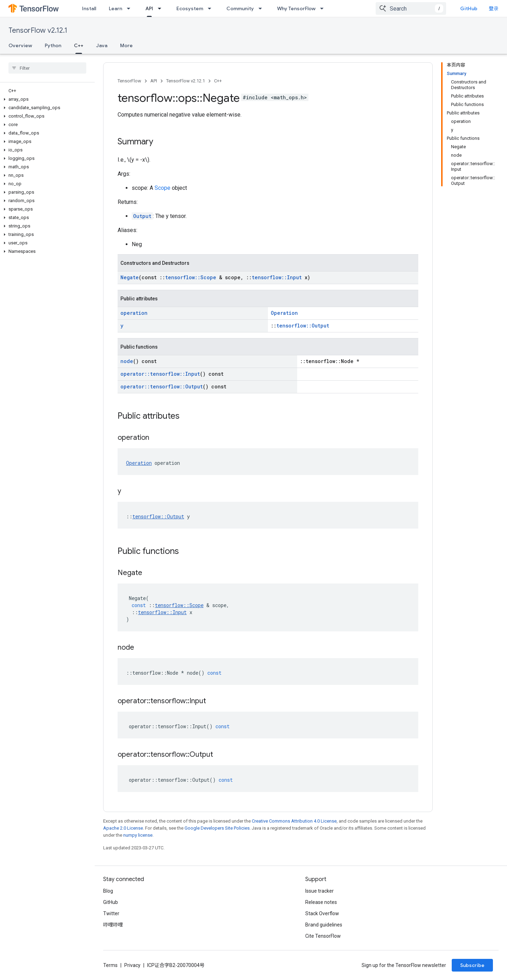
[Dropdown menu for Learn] (131, 8)
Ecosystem (190, 8)
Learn (115, 8)
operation (134, 313)
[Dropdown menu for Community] (262, 8)
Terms (110, 965)
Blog (108, 891)
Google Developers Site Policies (217, 828)
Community (240, 8)
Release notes (321, 902)
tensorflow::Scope (191, 277)
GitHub (469, 8)
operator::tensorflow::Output (162, 386)
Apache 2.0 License (123, 828)
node (127, 361)
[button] (46, 99)
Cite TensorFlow (323, 936)
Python (53, 45)
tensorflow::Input (277, 277)
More (126, 45)
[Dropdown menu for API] (162, 8)
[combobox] (411, 8)
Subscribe (472, 965)
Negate (130, 277)
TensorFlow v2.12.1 (38, 30)
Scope (162, 188)
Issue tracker (320, 891)
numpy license (138, 835)
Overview (20, 45)
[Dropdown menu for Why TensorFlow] (324, 8)
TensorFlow (129, 81)
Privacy (132, 965)
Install (89, 8)
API (154, 81)
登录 (494, 8)
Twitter (111, 913)
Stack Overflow (322, 913)
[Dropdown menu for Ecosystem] (212, 8)
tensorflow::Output (303, 326)
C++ (218, 81)
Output (142, 216)
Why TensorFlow (296, 8)
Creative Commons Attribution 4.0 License (294, 821)
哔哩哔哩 (113, 925)
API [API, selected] (149, 8)
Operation (284, 313)
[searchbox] (47, 68)
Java (102, 45)
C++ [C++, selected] (79, 45)
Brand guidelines (324, 925)
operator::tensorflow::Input (160, 374)
